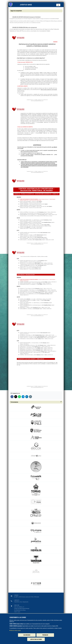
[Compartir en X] (16, 397)
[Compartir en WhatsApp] (19, 397)
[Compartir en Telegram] (23, 397)
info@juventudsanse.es (19, 617)
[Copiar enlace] (30, 397)
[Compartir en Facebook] (12, 397)
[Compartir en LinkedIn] (27, 397)
